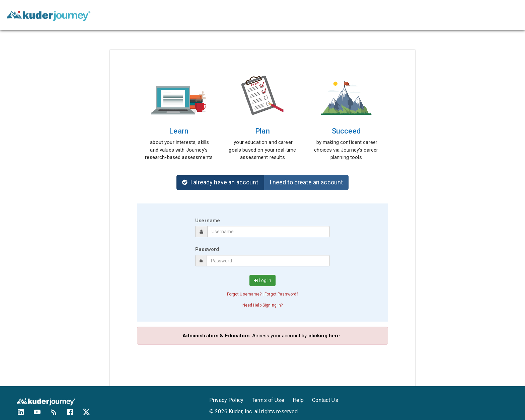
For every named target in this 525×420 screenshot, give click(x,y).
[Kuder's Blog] (58, 414)
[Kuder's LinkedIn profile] (25, 414)
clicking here (324, 336)
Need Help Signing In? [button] (263, 305)
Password (207, 249)
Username (208, 221)
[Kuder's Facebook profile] (74, 414)
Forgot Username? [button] (244, 294)
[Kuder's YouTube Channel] (41, 414)
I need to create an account (306, 182)
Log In (262, 280)
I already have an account (220, 182)
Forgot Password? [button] (281, 294)
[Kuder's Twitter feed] (91, 414)
